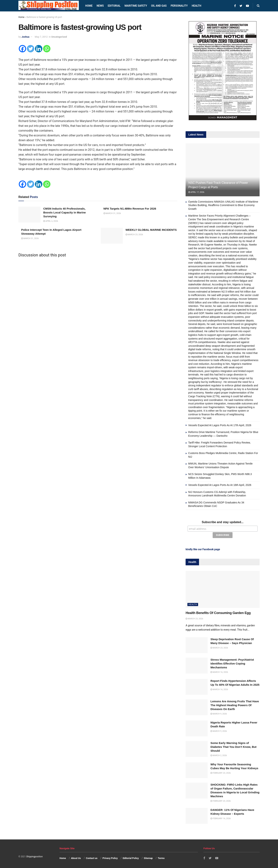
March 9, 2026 (219, 713)
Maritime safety (136, 6)
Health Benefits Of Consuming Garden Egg (218, 612)
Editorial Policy (131, 858)
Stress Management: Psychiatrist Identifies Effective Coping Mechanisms (232, 663)
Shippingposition (34, 856)
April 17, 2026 (196, 192)
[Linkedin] (39, 49)
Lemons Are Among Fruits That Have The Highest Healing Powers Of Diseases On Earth (235, 705)
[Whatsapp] (47, 49)
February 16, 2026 (221, 818)
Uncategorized (59, 37)
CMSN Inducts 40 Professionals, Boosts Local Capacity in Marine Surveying (65, 212)
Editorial (114, 6)
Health (196, 6)
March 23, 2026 (134, 235)
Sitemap (148, 858)
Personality (179, 6)
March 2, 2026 (219, 755)
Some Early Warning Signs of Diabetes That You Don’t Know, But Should (233, 746)
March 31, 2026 (112, 213)
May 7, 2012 (41, 37)
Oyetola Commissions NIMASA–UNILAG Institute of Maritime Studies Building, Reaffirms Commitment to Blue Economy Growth (223, 205)
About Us (76, 858)
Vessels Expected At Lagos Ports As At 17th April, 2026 (220, 425)
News (100, 6)
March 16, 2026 (219, 672)
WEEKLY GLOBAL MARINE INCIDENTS (151, 230)
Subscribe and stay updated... (223, 522)
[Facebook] (22, 49)
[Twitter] (31, 49)
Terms (161, 858)
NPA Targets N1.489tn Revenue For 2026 (130, 209)
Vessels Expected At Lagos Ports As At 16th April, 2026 (220, 485)
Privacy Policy (110, 858)
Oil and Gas (159, 6)
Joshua (25, 37)
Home (89, 6)
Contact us (92, 858)
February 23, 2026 (221, 772)
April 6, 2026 (51, 221)
